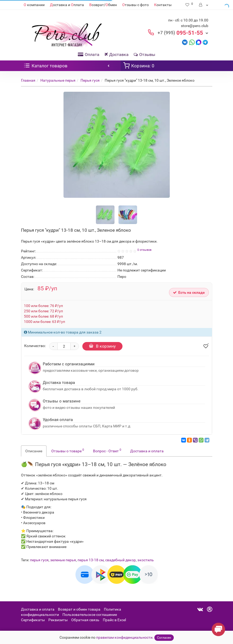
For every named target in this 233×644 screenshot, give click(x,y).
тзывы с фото (135, 5)
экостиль (146, 560)
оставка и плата (67, 5)
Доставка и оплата (147, 451)
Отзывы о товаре (68, 450)
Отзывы (144, 54)
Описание (34, 451)
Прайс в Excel (114, 620)
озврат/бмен (103, 5)
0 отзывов (144, 250)
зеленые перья (63, 560)
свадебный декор (120, 560)
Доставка (116, 54)
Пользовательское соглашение (90, 615)
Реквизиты (58, 620)
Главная (28, 80)
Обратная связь (85, 620)
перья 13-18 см (91, 560)
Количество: (35, 346)
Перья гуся (90, 80)
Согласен (164, 638)
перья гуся (39, 560)
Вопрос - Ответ (107, 450)
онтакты (163, 5)
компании (34, 5)
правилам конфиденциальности (124, 637)
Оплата (89, 54)
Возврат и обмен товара (79, 609)
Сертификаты (33, 620)
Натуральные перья (58, 80)
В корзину (102, 346)
